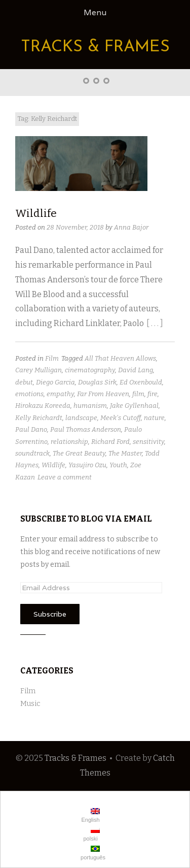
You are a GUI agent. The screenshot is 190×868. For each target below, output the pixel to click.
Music (30, 704)
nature (154, 418)
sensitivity (148, 442)
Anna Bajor (131, 227)
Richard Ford (110, 442)
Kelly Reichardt (39, 418)
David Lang (136, 370)
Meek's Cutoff (121, 418)
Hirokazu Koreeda (43, 406)
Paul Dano (31, 429)
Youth (118, 465)
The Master (125, 453)
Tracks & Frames (95, 47)
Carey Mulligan (39, 370)
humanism (90, 406)
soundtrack (32, 453)
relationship (69, 442)
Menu (95, 12)
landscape (81, 418)
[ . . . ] (155, 323)
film (138, 394)
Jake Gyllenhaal (134, 406)
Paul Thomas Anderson (86, 429)
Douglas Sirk (97, 382)
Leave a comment (65, 477)
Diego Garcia (55, 382)
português (92, 853)
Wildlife (36, 213)
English (89, 815)
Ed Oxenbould (141, 382)
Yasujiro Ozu (87, 465)
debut (24, 382)
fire (153, 394)
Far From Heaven (103, 394)
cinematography (90, 370)
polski (90, 834)
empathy (60, 394)
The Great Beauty (79, 453)
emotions (29, 394)
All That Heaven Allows (120, 358)
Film (52, 358)
